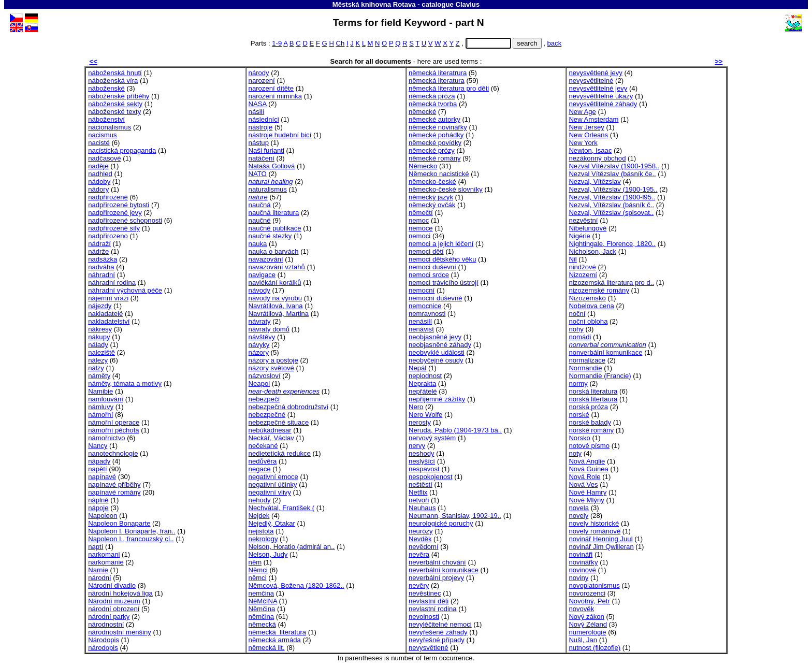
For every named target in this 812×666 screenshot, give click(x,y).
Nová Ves (583, 484)
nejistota (261, 531)
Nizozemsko (587, 298)
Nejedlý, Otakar (272, 523)
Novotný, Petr (589, 601)
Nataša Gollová (272, 166)
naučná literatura (274, 213)
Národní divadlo (112, 585)
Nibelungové (588, 228)
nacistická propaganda (122, 150)
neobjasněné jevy (435, 337)
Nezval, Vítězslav (595, 182)
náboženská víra (113, 81)
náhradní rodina (112, 283)
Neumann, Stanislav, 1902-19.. (455, 516)
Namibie (100, 391)
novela (579, 508)
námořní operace (114, 422)
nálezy (98, 360)
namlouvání (106, 399)
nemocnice (425, 306)
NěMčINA (263, 601)
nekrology (263, 539)
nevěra (419, 554)
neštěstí (421, 484)
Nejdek (259, 516)
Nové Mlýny (586, 500)
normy (578, 383)
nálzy (96, 368)
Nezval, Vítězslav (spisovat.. (611, 213)
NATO (258, 174)
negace (260, 469)
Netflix (418, 492)
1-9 (277, 43)
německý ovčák (432, 205)
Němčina (262, 609)
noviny (578, 578)
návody (259, 290)
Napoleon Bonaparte (119, 523)
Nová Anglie (587, 461)
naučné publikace (275, 228)
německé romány (435, 158)
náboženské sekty (115, 104)
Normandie (585, 368)
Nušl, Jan (583, 640)
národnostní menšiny (120, 632)
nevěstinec (425, 593)
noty (575, 453)
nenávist (421, 329)
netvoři (419, 500)
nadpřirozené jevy (115, 213)
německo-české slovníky (446, 189)
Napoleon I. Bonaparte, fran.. (132, 531)
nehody (260, 500)
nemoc (419, 220)
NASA (258, 104)
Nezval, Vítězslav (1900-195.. (613, 189)
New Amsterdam (593, 119)
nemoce (421, 228)
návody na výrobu (275, 298)
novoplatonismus (594, 585)
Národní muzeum (114, 601)
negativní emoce (273, 477)
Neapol (259, 383)
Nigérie (579, 236)
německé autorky (434, 119)
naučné (260, 220)
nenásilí (420, 321)
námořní (100, 415)
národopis (103, 648)
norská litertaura (593, 399)
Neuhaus (422, 508)
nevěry (419, 585)
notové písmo (589, 446)
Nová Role (584, 477)
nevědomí (424, 547)
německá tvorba (433, 104)
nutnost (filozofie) (594, 648)
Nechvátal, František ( (282, 508)
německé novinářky (438, 127)
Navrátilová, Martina (279, 314)
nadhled (100, 174)
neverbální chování (437, 562)
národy (259, 73)
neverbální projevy (436, 578)
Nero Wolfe (425, 415)
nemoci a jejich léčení (441, 244)
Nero (416, 407)
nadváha (101, 267)
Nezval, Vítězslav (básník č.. (611, 205)
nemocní (422, 290)
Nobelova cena (591, 306)
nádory (98, 189)
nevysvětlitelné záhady (603, 104)
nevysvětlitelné (591, 81)
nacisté (99, 143)
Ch (340, 43)
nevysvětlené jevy (595, 73)
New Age (582, 112)
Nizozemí (583, 275)
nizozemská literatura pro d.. (611, 283)
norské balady (590, 422)
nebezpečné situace (279, 422)
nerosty (420, 422)
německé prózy (432, 150)
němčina (262, 617)
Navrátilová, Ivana (276, 306)
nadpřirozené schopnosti (125, 220)
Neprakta (422, 383)
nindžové (582, 267)
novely (578, 516)
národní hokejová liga (120, 593)
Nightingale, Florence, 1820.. (612, 244)
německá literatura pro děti (449, 88)
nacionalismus (110, 127)
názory (259, 352)
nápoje (98, 508)
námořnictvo (106, 438)
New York (583, 143)
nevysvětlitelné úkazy (601, 96)
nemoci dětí (426, 251)
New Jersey (586, 127)
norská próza (588, 407)
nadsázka (103, 259)
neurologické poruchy (441, 523)
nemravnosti (427, 314)
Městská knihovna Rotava (374, 4)
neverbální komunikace (444, 570)
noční (577, 314)
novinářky (583, 562)
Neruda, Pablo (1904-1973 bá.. (455, 430)
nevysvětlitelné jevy (598, 88)
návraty (260, 321)
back (555, 43)
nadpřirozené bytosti (119, 205)
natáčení (262, 158)
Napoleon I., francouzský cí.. (131, 539)
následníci (264, 119)
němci (258, 578)
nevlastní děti (429, 601)
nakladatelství (109, 321)
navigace (262, 275)
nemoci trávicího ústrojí (444, 283)
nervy (417, 446)
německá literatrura (438, 73)
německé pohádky (436, 135)
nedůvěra (263, 461)
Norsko (579, 438)
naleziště (102, 352)
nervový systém (432, 438)
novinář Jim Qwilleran (601, 547)
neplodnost (425, 376)
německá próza (432, 96)
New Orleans (588, 135)
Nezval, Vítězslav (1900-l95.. (612, 197)
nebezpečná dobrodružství (289, 407)
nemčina (262, 593)
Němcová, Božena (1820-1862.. (296, 585)
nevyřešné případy (437, 640)
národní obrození (114, 609)
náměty (99, 376)
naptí (96, 547)
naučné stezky (270, 236)
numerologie (587, 632)
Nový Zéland (588, 624)
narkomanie (106, 562)
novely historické (594, 523)
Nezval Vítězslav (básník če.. (612, 174)
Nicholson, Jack (592, 251)
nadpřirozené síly (114, 228)
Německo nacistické (439, 174)
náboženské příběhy (119, 96)
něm (255, 562)
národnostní (106, 624)
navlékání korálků (275, 283)
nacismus (102, 135)
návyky (259, 345)
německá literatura (277, 632)
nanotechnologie (113, 453)
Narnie (98, 570)
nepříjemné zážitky (437, 399)
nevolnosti (424, 617)
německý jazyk (431, 197)
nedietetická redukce (280, 453)
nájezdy (100, 306)
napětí (97, 469)
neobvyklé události (437, 352)
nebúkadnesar (270, 430)
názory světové (271, 368)
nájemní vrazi (108, 298)
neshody (422, 453)
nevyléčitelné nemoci (440, 624)
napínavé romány (114, 492)
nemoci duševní (432, 267)
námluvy (101, 407)
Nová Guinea (589, 469)
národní (99, 578)
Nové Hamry (588, 492)
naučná (260, 205)
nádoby (99, 182)
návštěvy (262, 337)
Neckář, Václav (271, 438)
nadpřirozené (108, 197)
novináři (581, 554)
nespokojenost (431, 477)
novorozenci (587, 593)
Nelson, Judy (268, 554)
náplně (98, 500)
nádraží (99, 244)
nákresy (100, 329)
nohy (576, 329)
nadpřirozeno (108, 236)
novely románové (594, 531)
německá (262, 624)
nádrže (98, 251)
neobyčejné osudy (436, 360)
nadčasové (104, 158)
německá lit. (267, 648)
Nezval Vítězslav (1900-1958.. (614, 166)
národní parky (109, 617)
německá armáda (275, 640)
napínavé (102, 477)
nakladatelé (105, 314)
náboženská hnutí (115, 73)
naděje (98, 166)
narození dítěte (271, 88)
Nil (572, 259)
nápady (99, 461)
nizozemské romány (599, 290)
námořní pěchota (113, 430)
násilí (257, 112)
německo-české (432, 182)
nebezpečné (267, 415)
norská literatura (593, 391)
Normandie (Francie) (600, 376)
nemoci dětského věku (442, 259)
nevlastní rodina (433, 609)
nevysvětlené (429, 648)
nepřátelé (423, 391)
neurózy (421, 531)
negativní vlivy (270, 492)
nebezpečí (264, 399)
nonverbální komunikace (605, 352)
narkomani (104, 554)
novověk (581, 609)
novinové (582, 570)
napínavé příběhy (114, 484)
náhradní (102, 275)
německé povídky (435, 143)
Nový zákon (586, 617)
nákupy (99, 337)
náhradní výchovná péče (125, 290)
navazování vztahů (277, 267)
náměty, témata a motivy (125, 383)
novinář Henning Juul (600, 539)
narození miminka (275, 96)
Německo (423, 166)
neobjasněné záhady (440, 345)
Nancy (98, 446)
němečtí (421, 213)
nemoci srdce (429, 275)
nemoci (419, 236)
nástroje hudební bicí (280, 135)
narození (262, 81)
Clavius (467, 4)
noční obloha (588, 321)
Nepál (417, 368)
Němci (258, 570)
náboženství (106, 119)
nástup (259, 143)
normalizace (587, 360)
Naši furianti (266, 150)
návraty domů (269, 329)
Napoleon (103, 516)
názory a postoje (273, 360)
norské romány (591, 430)
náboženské (106, 88)
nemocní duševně (436, 298)
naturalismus (268, 189)
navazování (266, 259)
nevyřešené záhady (438, 632)
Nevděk (420, 539)
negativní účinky (273, 484)
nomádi (580, 337)
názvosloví (265, 376)
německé (422, 112)
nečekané (263, 446)
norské (579, 415)
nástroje (261, 127)
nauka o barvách (274, 251)
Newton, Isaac (590, 150)
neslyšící (422, 461)
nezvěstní (583, 220)
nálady (98, 345)
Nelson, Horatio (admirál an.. (292, 547)
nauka (258, 244)
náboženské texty (114, 112)
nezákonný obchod (597, 158)
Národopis (104, 640)
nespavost (424, 469)
